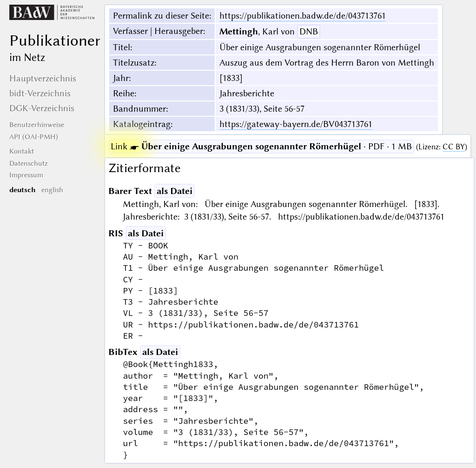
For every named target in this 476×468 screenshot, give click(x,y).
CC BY (454, 147)
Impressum (26, 175)
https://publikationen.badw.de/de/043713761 (303, 16)
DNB (309, 31)
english (52, 190)
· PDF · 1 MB (261, 146)
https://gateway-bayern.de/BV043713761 (296, 124)
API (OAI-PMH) (34, 137)
